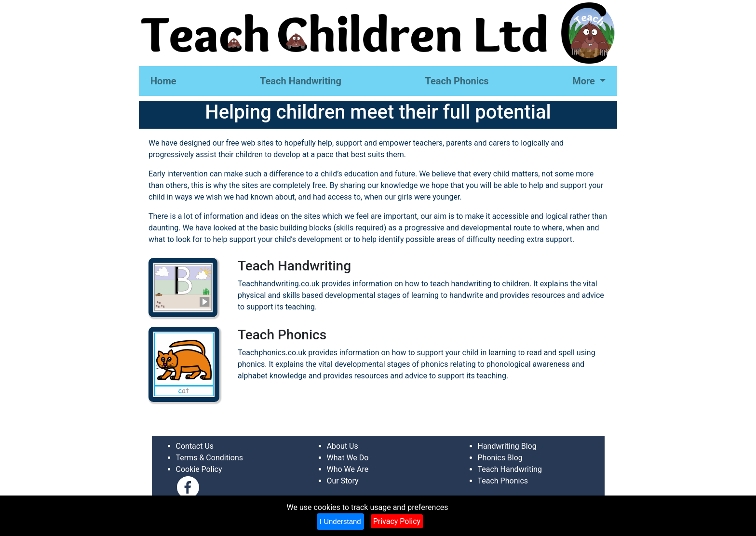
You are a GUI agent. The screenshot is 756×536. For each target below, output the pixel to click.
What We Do (348, 458)
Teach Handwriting (301, 81)
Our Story (343, 481)
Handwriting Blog (507, 446)
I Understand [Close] (340, 521)
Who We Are (348, 469)
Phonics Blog (500, 458)
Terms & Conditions (210, 458)
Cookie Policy (199, 469)
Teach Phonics (457, 81)
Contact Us (195, 446)
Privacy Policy (397, 521)
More (585, 81)
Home (163, 81)
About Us (343, 446)
